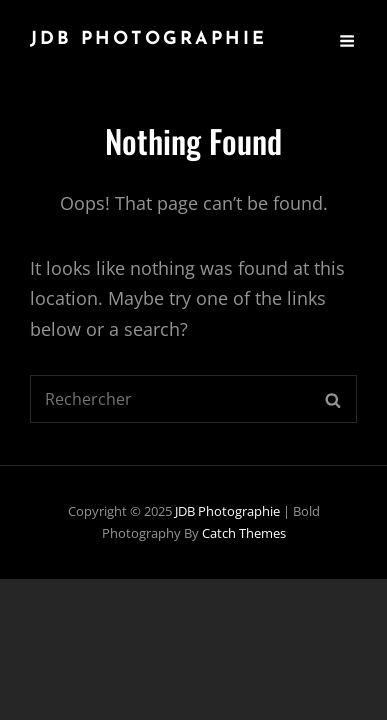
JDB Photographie (148, 39)
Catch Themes (244, 533)
